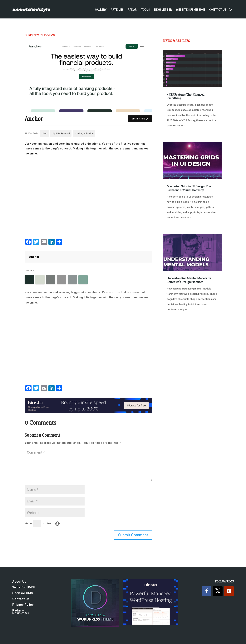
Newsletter (163, 10)
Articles (117, 10)
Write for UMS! (24, 588)
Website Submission (190, 10)
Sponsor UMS (23, 593)
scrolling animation (84, 133)
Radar (132, 10)
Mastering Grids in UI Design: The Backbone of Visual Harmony (189, 188)
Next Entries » (210, 324)
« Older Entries (176, 324)
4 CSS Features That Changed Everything (185, 96)
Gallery (101, 10)
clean (45, 133)
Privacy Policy (23, 605)
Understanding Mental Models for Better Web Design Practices (189, 280)
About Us (19, 582)
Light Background (61, 133)
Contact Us (218, 10)
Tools (145, 10)
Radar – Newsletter (21, 612)
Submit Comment (133, 535)
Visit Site (140, 119)
